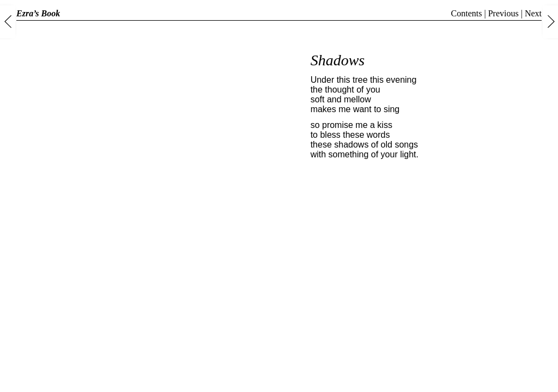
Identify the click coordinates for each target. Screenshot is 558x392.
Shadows (338, 60)
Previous (504, 13)
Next (533, 13)
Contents (467, 13)
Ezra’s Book (38, 13)
